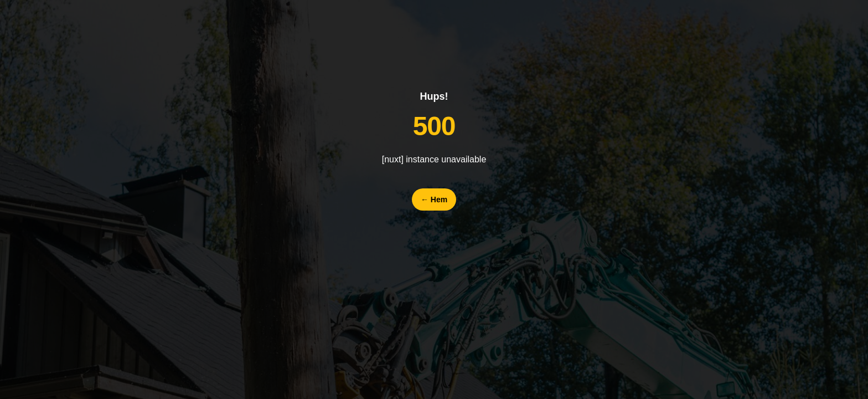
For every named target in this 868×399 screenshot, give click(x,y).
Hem (434, 199)
